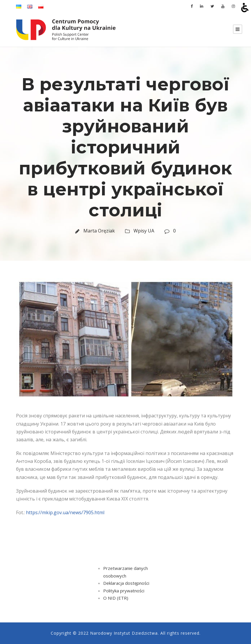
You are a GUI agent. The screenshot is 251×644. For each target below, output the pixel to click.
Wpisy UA (144, 231)
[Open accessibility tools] (245, 8)
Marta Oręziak (99, 231)
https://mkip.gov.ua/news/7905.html (65, 512)
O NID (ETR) (116, 598)
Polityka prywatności (124, 591)
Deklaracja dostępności (126, 583)
